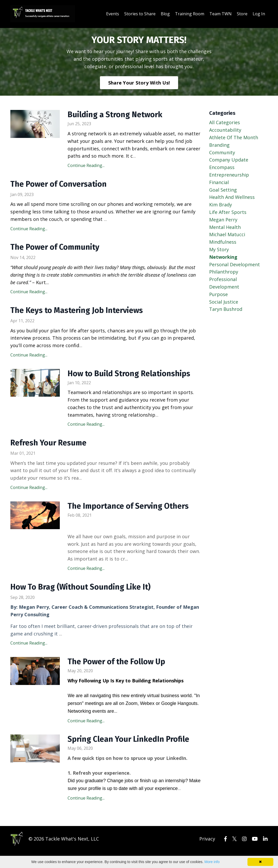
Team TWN (221, 14)
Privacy (207, 839)
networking (223, 257)
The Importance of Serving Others (128, 506)
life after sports (228, 212)
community (222, 152)
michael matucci (227, 234)
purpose (218, 294)
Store (242, 14)
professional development (224, 283)
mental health (225, 227)
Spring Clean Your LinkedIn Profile (128, 739)
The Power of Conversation (58, 184)
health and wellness (232, 197)
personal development (235, 264)
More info (212, 862)
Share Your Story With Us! (139, 83)
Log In (259, 14)
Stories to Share (140, 14)
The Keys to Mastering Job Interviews (77, 310)
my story (219, 249)
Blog (165, 14)
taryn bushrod (226, 309)
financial (219, 182)
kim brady (221, 205)
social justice (224, 302)
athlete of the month (234, 137)
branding (219, 145)
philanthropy (224, 272)
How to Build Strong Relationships (129, 374)
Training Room (190, 14)
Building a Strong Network (115, 115)
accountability (225, 130)
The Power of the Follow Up (116, 662)
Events (113, 14)
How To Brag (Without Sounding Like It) (80, 587)
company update (229, 160)
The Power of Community (55, 247)
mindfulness (223, 242)
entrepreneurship (229, 175)
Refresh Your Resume (48, 443)
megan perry (223, 220)
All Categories (225, 122)
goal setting (223, 190)
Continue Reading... (86, 165)
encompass (222, 167)
